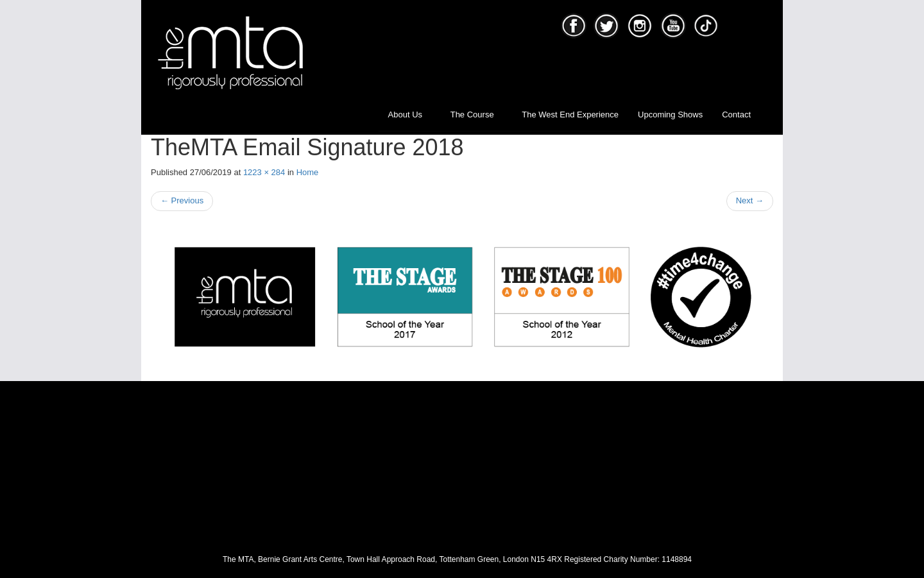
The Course (477, 115)
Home (308, 172)
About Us (410, 115)
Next (750, 200)
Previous (182, 200)
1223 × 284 (264, 172)
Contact (736, 115)
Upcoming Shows (670, 115)
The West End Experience (570, 115)
